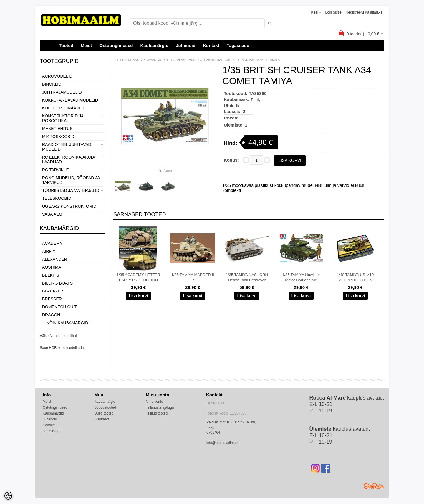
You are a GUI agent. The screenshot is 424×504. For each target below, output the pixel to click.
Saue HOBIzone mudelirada (62, 348)
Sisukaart (102, 419)
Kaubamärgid (154, 45)
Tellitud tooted (157, 413)
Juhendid (186, 45)
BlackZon (53, 291)
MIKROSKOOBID (58, 137)
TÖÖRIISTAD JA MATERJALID (71, 190)
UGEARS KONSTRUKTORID (69, 206)
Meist (86, 45)
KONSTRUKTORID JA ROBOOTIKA (63, 118)
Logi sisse (333, 12)
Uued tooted (104, 413)
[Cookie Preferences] (8, 496)
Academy (52, 243)
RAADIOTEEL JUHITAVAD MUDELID (67, 147)
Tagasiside (238, 45)
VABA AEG (52, 214)
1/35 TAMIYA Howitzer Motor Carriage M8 (301, 277)
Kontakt (211, 45)
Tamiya (257, 100)
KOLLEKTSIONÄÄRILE (64, 108)
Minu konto (154, 402)
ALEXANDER (55, 259)
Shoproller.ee (374, 486)
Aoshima (52, 267)
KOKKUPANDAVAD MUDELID (70, 100)
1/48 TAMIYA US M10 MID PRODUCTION (355, 277)
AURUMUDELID (57, 76)
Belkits (51, 275)
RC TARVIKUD (56, 170)
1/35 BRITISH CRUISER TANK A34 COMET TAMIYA (242, 60)
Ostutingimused (116, 45)
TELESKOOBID (57, 198)
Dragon (51, 315)
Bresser (52, 299)
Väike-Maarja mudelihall (59, 336)
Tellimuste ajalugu (160, 407)
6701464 (213, 433)
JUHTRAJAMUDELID (62, 92)
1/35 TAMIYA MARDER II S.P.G (193, 277)
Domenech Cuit (59, 307)
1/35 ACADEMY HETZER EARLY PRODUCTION (138, 277)
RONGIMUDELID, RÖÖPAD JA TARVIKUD (71, 180)
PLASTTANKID (188, 60)
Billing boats (57, 283)
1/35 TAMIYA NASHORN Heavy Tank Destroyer (247, 277)
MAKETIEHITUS (57, 129)
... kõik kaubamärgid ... (67, 323)
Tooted (66, 45)
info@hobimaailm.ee (223, 443)
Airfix (49, 251)
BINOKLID (52, 84)
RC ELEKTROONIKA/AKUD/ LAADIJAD (69, 159)
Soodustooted (105, 407)
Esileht (118, 60)
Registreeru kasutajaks (364, 12)
